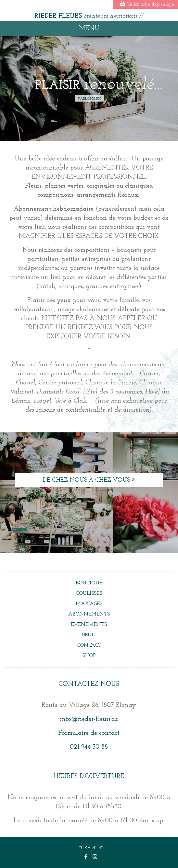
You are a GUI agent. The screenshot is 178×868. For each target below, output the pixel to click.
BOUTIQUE (89, 583)
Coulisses (89, 593)
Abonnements (89, 614)
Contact (89, 645)
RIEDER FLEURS (89, 16)
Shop (89, 656)
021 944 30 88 (89, 747)
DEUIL (89, 635)
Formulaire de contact (89, 733)
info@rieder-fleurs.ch (89, 719)
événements (89, 625)
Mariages (89, 604)
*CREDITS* (91, 848)
